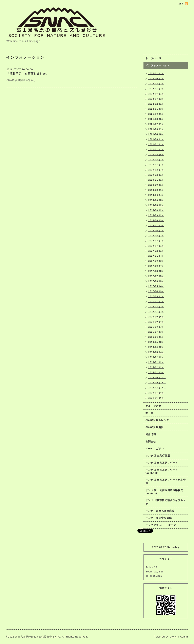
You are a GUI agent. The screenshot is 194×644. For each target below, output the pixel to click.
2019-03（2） (156, 205)
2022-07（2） (156, 89)
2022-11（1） (156, 73)
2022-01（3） (156, 109)
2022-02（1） (156, 104)
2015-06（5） (156, 398)
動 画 (151, 413)
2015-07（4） (156, 393)
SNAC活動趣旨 (155, 427)
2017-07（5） (156, 276)
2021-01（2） (156, 149)
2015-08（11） (157, 388)
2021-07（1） (156, 124)
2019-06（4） (156, 195)
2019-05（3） (156, 200)
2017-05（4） (156, 286)
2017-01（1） (156, 301)
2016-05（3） (156, 342)
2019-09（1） (156, 185)
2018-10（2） (156, 210)
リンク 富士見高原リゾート (162, 463)
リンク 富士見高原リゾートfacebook (162, 471)
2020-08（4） (156, 154)
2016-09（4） (156, 322)
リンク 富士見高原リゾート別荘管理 (166, 482)
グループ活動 (153, 406)
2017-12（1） (156, 251)
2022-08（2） (156, 84)
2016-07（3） (156, 332)
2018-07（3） (156, 225)
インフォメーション (157, 65)
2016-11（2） (156, 312)
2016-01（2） (156, 362)
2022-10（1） (156, 78)
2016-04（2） (156, 347)
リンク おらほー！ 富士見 (161, 525)
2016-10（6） (156, 317)
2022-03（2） (156, 99)
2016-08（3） (156, 327)
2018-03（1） (156, 246)
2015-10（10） (157, 377)
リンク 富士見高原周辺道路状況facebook (164, 492)
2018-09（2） (156, 215)
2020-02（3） (156, 170)
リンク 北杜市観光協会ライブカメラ (166, 502)
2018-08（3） (156, 220)
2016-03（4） (156, 352)
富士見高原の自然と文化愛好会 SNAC (38, 637)
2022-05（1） (156, 94)
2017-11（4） (156, 256)
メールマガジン (155, 449)
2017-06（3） (156, 281)
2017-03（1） (156, 296)
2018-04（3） (156, 241)
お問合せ (151, 441)
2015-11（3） (156, 372)
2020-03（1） (156, 165)
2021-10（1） (156, 114)
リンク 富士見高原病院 (160, 511)
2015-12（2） (156, 367)
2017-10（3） (156, 261)
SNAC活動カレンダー (159, 420)
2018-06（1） (156, 230)
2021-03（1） (156, 139)
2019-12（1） (156, 175)
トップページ (153, 58)
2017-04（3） (156, 291)
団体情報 (151, 434)
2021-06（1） (156, 129)
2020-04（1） (156, 160)
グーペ (173, 637)
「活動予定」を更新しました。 (28, 74)
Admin (184, 637)
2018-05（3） (156, 236)
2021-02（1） (156, 144)
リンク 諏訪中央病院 (159, 518)
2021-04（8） (156, 134)
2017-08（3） (156, 271)
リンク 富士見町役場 (158, 456)
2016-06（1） (156, 337)
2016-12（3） (156, 306)
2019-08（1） (156, 190)
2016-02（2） (156, 357)
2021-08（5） (156, 119)
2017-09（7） (156, 266)
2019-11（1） (156, 180)
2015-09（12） (157, 383)
